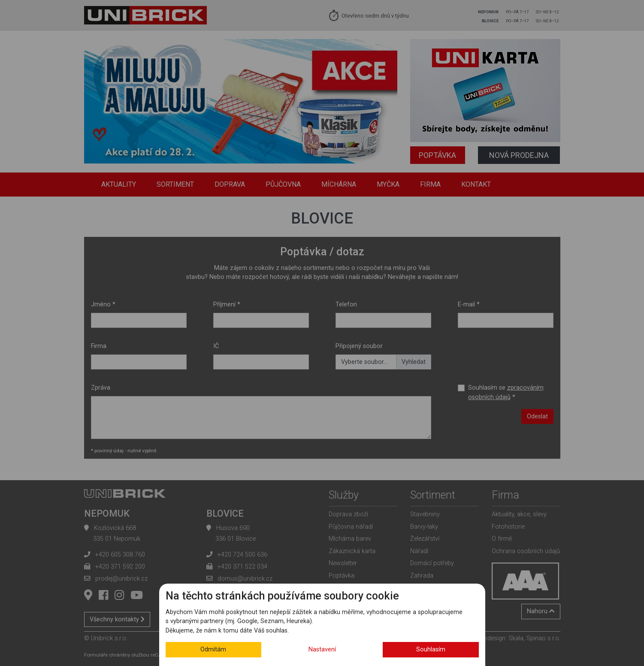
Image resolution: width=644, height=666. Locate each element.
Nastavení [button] (322, 649)
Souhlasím (431, 649)
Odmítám (213, 649)
